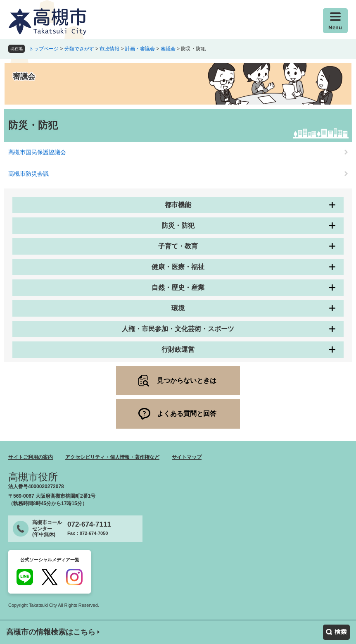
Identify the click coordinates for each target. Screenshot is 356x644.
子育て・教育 (178, 246)
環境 (178, 308)
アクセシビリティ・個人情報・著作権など (112, 457)
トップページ (44, 49)
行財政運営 (178, 349)
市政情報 (109, 49)
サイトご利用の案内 (31, 457)
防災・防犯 (178, 225)
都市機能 (178, 205)
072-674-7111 (89, 524)
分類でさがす (79, 49)
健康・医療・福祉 (178, 267)
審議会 (168, 49)
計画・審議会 (140, 49)
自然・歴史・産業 (178, 287)
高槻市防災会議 (28, 174)
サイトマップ (187, 457)
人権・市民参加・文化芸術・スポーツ (178, 329)
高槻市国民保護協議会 (37, 152)
